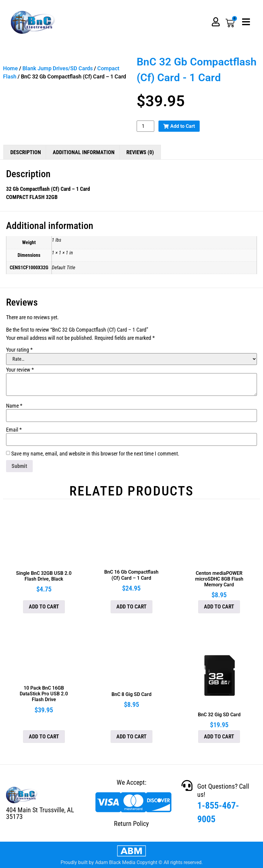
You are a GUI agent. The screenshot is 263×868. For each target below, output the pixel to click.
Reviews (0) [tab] (140, 152)
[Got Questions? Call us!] (187, 786)
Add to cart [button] (44, 606)
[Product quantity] (145, 126)
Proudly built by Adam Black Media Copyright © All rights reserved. (132, 862)
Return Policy (131, 824)
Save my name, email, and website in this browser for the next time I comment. (95, 454)
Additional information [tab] (84, 152)
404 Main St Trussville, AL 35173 (40, 813)
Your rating (19, 350)
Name (14, 406)
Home (10, 68)
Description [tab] (26, 152)
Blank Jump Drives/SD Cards (58, 68)
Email (14, 430)
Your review (20, 370)
